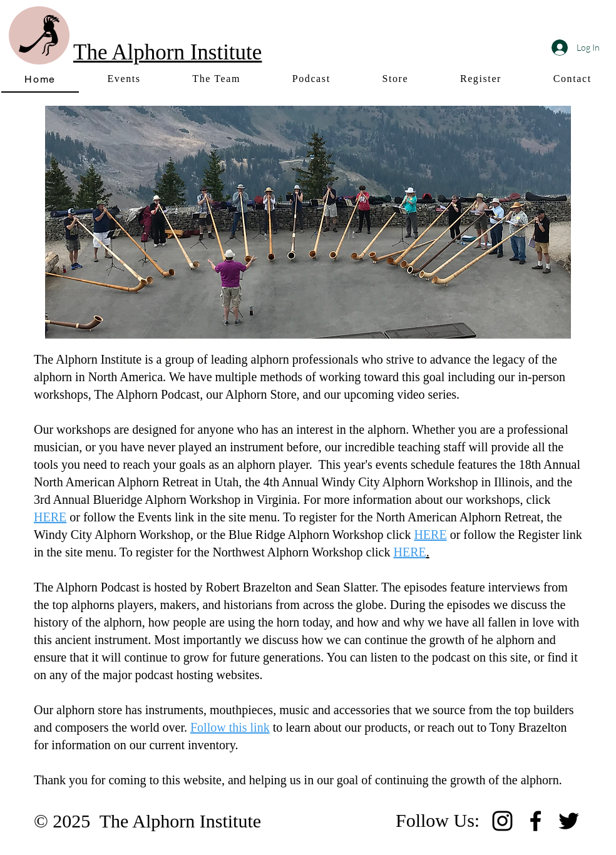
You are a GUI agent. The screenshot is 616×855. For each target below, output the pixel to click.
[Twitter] (569, 821)
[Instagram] (502, 821)
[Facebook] (536, 821)
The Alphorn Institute (167, 52)
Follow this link (230, 727)
